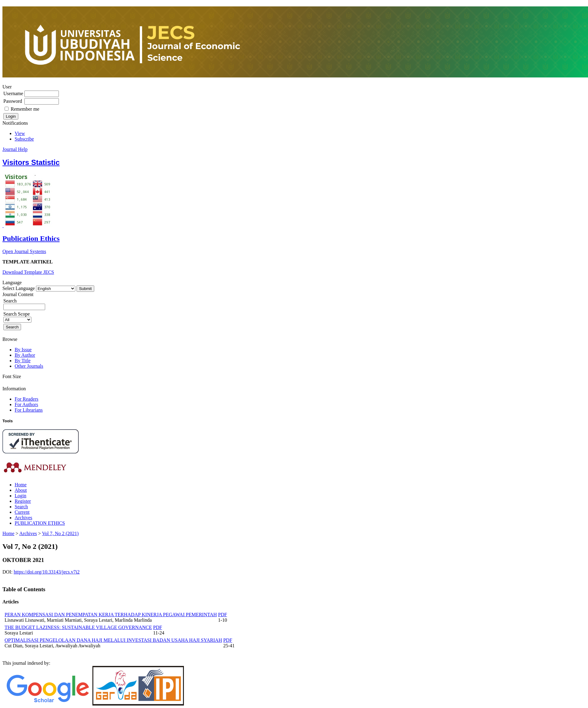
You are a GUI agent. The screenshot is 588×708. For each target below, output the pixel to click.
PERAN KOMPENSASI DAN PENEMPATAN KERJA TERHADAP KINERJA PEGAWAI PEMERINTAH (111, 615)
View (20, 133)
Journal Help (15, 149)
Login (20, 496)
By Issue (23, 350)
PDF (222, 615)
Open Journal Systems (24, 251)
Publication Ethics (31, 238)
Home (21, 485)
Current (22, 512)
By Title (23, 361)
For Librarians (29, 410)
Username (13, 93)
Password (13, 101)
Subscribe (24, 139)
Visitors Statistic (31, 162)
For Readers (27, 399)
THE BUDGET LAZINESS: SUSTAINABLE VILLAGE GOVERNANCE (78, 627)
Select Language (19, 288)
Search (21, 507)
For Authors (26, 404)
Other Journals (29, 366)
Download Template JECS (28, 272)
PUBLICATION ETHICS (40, 523)
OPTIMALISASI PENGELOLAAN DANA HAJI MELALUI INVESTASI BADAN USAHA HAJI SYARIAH (113, 640)
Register (23, 501)
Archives (23, 518)
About (21, 490)
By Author (25, 355)
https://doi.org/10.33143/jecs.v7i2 (47, 572)
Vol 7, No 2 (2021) (60, 533)
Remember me (25, 109)
